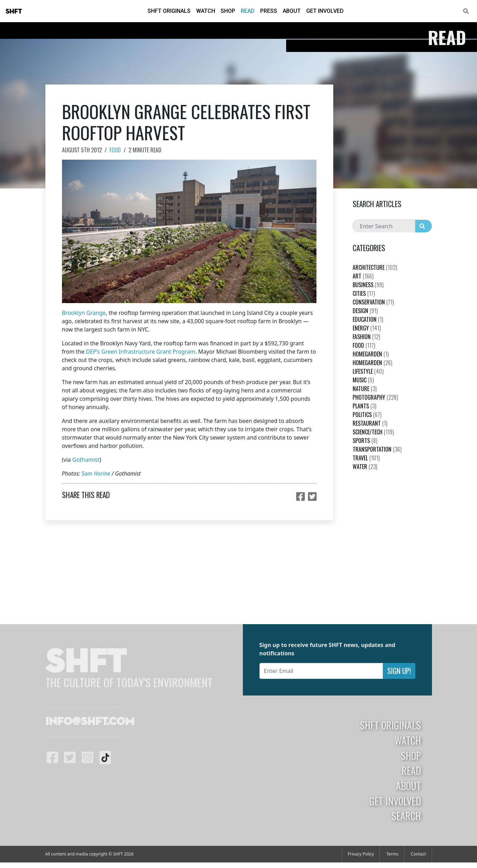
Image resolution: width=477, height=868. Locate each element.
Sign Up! (399, 671)
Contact (418, 854)
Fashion (366, 337)
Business (368, 285)
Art (363, 276)
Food (115, 150)
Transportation (377, 449)
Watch (206, 11)
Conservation (373, 302)
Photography (375, 397)
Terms (392, 854)
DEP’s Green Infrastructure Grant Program (141, 352)
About (292, 11)
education (368, 319)
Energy (367, 328)
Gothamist (86, 460)
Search (406, 816)
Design (365, 311)
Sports (365, 441)
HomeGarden (371, 354)
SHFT (14, 11)
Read (248, 11)
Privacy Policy (361, 854)
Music (363, 380)
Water (365, 467)
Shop (228, 11)
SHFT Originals (169, 11)
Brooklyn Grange (84, 313)
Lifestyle (368, 371)
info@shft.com (90, 722)
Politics (367, 415)
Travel (366, 458)
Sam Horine (96, 473)
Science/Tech (373, 432)
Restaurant (370, 423)
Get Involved (325, 11)
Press (269, 11)
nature (365, 389)
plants (364, 406)
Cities (364, 293)
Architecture (375, 267)
